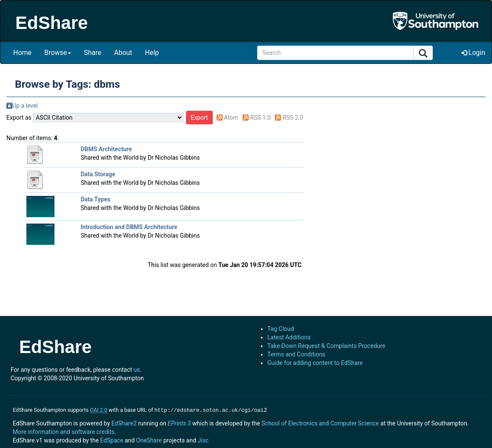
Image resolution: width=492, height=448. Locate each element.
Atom (231, 118)
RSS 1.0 (260, 118)
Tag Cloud (281, 329)
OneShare (149, 439)
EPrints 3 (179, 422)
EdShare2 (124, 422)
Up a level (25, 106)
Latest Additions (289, 337)
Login (473, 53)
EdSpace (112, 439)
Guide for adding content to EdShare (315, 363)
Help (152, 53)
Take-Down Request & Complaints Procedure (326, 346)
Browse (58, 53)
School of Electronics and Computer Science (320, 422)
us (137, 370)
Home (22, 53)
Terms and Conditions (296, 354)
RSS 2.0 (293, 118)
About (123, 53)
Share (93, 53)
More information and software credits (64, 431)
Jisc (203, 439)
